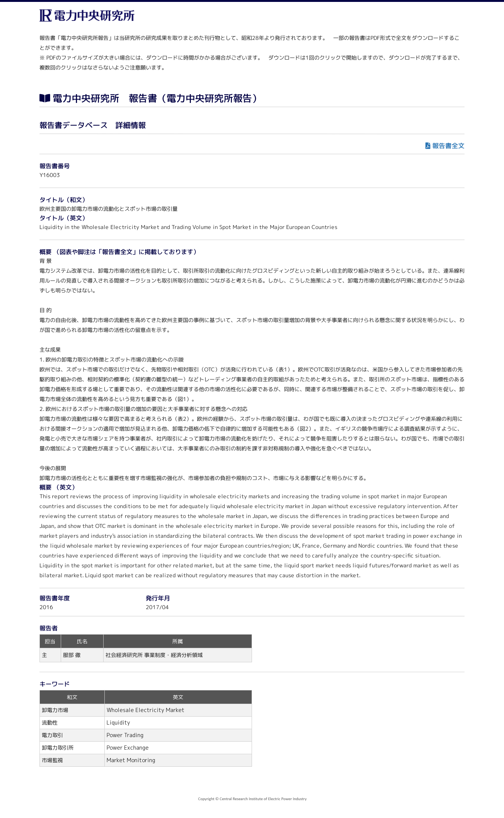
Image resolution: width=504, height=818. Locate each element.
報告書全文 (448, 146)
